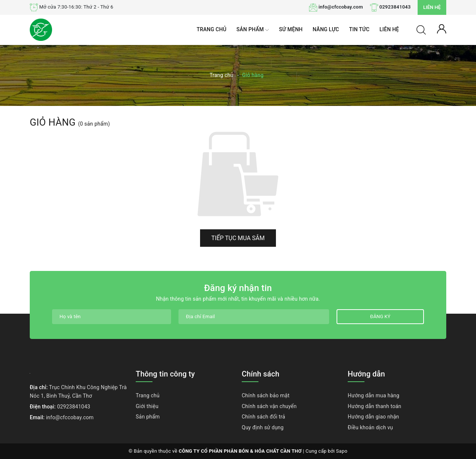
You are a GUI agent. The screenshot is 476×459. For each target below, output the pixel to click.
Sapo (342, 451)
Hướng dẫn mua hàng (374, 395)
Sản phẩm (253, 30)
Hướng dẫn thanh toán (374, 406)
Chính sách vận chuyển (269, 406)
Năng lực (326, 29)
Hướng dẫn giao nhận (373, 417)
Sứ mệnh (291, 29)
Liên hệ (432, 7)
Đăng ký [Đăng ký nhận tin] (380, 316)
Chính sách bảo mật (266, 395)
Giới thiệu (147, 406)
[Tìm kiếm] (421, 29)
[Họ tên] (112, 317)
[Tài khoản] (442, 28)
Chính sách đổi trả (263, 417)
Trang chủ (212, 29)
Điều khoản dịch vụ (370, 427)
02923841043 (395, 7)
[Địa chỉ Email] (254, 317)
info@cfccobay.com (341, 7)
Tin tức (359, 29)
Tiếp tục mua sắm (238, 238)
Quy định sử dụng (263, 427)
